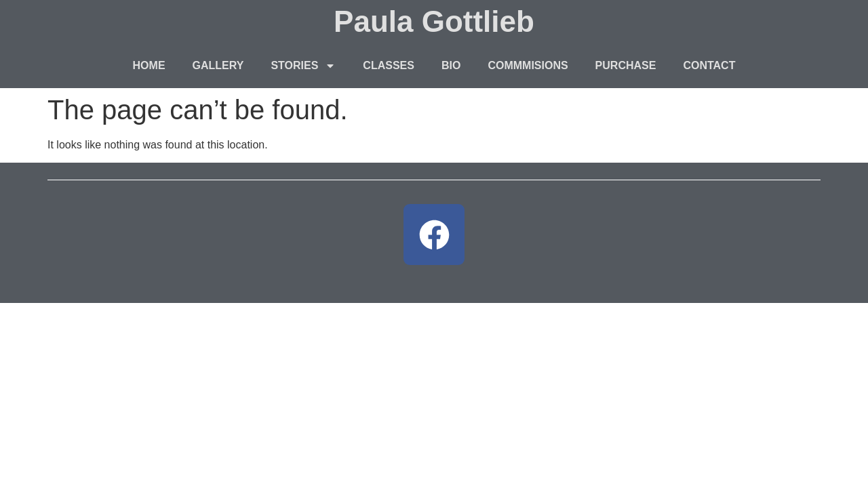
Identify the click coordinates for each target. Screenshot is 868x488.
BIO (451, 65)
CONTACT (709, 65)
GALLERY (218, 65)
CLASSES (389, 65)
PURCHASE (626, 65)
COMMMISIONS (528, 65)
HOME (149, 65)
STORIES (303, 66)
